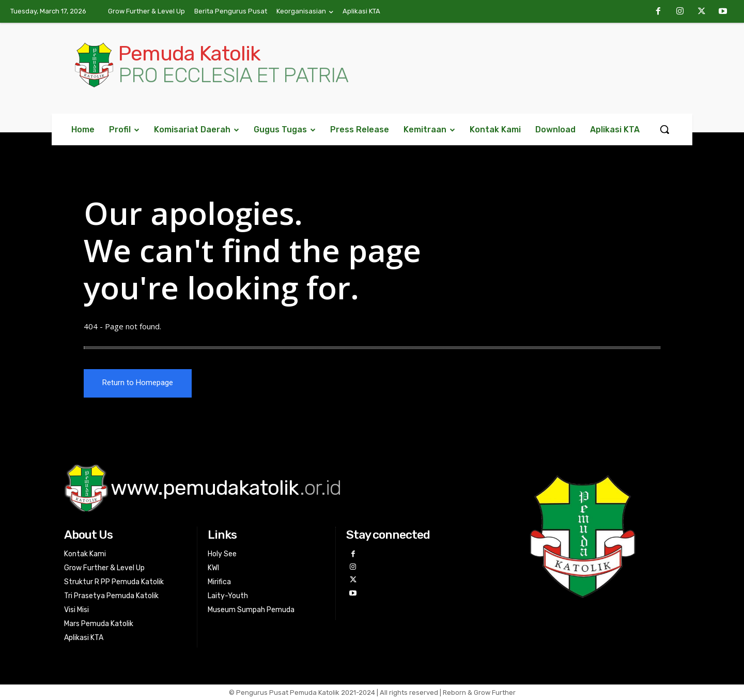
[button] (664, 129)
